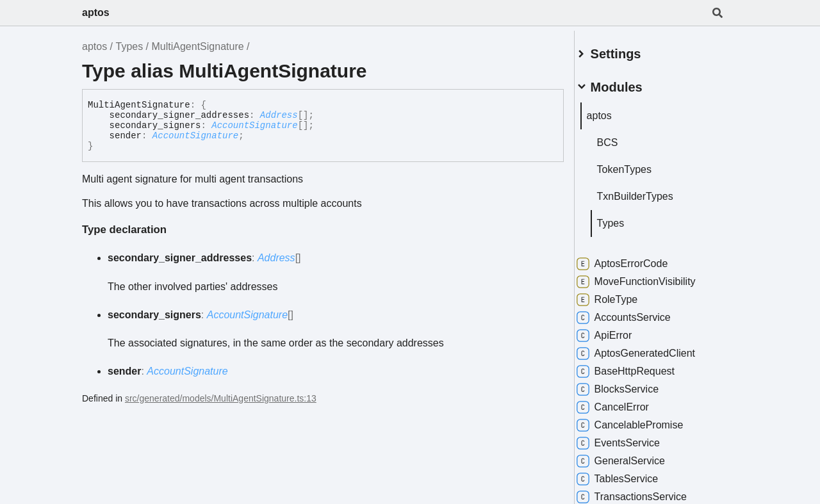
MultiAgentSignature (198, 46)
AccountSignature (254, 126)
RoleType (622, 295)
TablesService (632, 474)
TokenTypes (639, 164)
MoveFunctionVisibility (651, 277)
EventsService (633, 438)
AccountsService (638, 313)
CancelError (627, 402)
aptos (96, 12)
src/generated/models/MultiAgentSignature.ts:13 (221, 398)
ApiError (619, 330)
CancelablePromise (645, 420)
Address (279, 115)
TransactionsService (646, 492)
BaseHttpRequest (640, 366)
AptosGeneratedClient (651, 348)
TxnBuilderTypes (650, 191)
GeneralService (635, 456)
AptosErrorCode (637, 259)
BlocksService (632, 384)
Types (129, 46)
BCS (622, 137)
